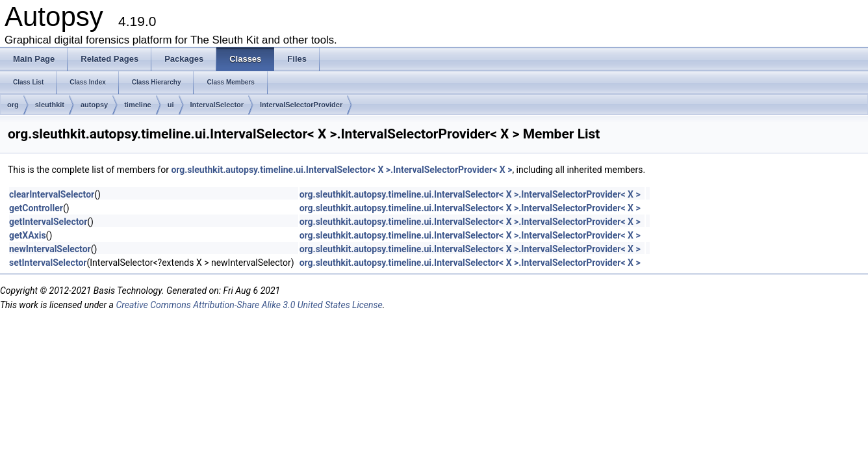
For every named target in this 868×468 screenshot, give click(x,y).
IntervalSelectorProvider (301, 105)
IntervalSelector (217, 105)
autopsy (94, 105)
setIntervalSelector (48, 263)
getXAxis (28, 235)
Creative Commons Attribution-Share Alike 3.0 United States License (249, 305)
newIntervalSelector (50, 249)
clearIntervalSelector (52, 194)
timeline (138, 105)
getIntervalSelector (48, 222)
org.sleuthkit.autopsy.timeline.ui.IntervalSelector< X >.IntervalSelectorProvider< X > (341, 170)
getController (36, 208)
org (13, 105)
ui (171, 105)
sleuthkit (50, 105)
